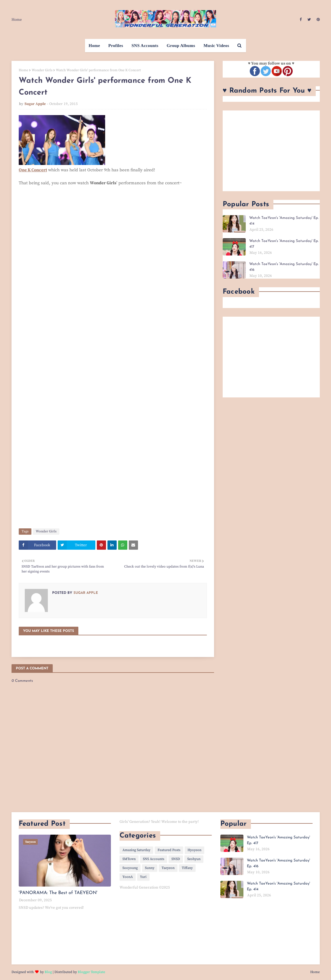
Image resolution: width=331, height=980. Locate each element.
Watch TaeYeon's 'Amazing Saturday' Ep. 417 (284, 244)
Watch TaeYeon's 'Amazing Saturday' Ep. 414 (284, 221)
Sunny (150, 868)
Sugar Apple (35, 104)
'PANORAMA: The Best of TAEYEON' (58, 893)
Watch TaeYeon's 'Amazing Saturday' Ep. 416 (284, 267)
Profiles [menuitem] (116, 46)
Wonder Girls (42, 70)
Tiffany (187, 868)
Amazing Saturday (136, 850)
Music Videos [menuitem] (216, 46)
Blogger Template (91, 972)
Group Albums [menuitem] (181, 46)
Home (17, 20)
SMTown (129, 859)
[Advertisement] (271, 151)
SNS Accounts (154, 859)
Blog (48, 972)
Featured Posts (169, 850)
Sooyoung (130, 868)
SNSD (176, 859)
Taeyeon (168, 868)
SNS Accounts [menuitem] (145, 46)
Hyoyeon (194, 850)
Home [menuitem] (94, 46)
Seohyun (194, 859)
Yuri (143, 877)
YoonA (128, 877)
